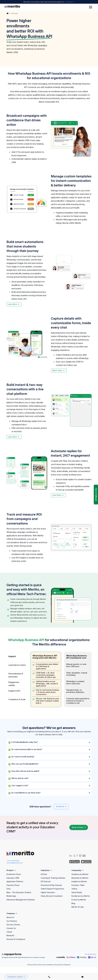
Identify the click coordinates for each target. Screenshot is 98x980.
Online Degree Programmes (52, 889)
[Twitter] (74, 856)
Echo (9, 889)
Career (9, 932)
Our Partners (12, 921)
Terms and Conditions (46, 965)
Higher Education (48, 892)
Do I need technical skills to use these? (25, 750)
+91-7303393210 (13, 861)
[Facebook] (77, 856)
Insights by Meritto (79, 881)
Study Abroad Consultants (52, 896)
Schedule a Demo (15, 977)
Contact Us (11, 928)
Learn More (70, 2)
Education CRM (13, 878)
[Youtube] (84, 856)
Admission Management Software (21, 900)
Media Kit (10, 935)
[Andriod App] (75, 861)
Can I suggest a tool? (18, 786)
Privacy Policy (32, 965)
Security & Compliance (16, 939)
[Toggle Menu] (91, 7)
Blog (73, 903)
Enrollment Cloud (14, 874)
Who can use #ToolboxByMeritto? (23, 764)
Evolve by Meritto (79, 900)
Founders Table (78, 885)
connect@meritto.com (15, 863)
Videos (74, 889)
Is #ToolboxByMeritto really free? (23, 742)
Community (77, 870)
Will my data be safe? (18, 779)
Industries (46, 870)
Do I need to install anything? (21, 757)
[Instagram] (80, 856)
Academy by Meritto (80, 874)
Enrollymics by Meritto (81, 896)
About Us (10, 917)
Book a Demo (78, 827)
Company (12, 913)
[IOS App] (86, 861)
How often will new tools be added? (24, 771)
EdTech (44, 874)
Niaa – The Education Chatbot (19, 892)
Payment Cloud (13, 885)
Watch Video (57, 371)
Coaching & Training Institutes (53, 878)
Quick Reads (77, 892)
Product (11, 870)
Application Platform (15, 881)
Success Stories (13, 925)
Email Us (60, 807)
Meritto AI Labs (78, 907)
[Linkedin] (71, 856)
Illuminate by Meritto (80, 878)
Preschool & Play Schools (51, 885)
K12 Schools (46, 881)
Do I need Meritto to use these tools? (24, 793)
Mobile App (11, 896)
